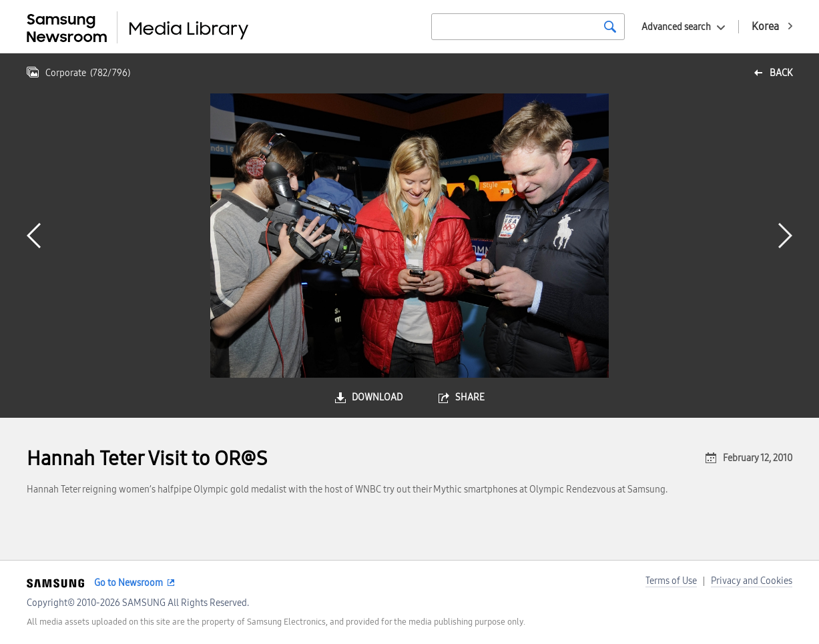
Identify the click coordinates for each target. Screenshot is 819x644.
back (781, 73)
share (470, 397)
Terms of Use (671, 581)
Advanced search (676, 27)
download (377, 397)
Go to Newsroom (128, 583)
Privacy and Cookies (752, 581)
